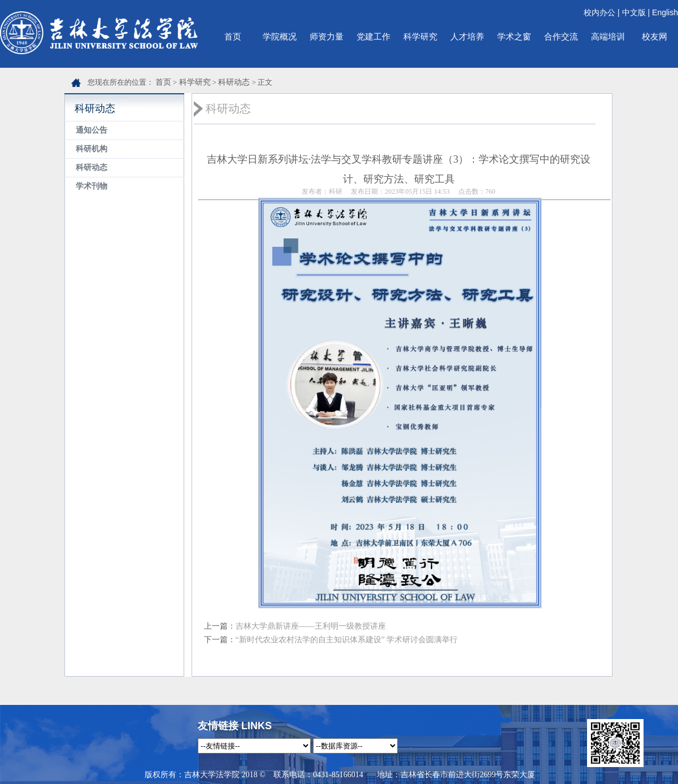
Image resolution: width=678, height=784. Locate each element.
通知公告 (92, 130)
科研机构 (92, 149)
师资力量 (327, 36)
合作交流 (561, 36)
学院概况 (280, 36)
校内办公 (599, 12)
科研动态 (234, 82)
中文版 (634, 12)
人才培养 (467, 36)
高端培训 (608, 36)
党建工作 (373, 36)
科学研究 (420, 36)
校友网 (655, 36)
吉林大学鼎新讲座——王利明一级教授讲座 (311, 626)
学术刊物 (92, 186)
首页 (233, 36)
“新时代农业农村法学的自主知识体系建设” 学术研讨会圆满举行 (347, 640)
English (665, 12)
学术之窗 (514, 36)
